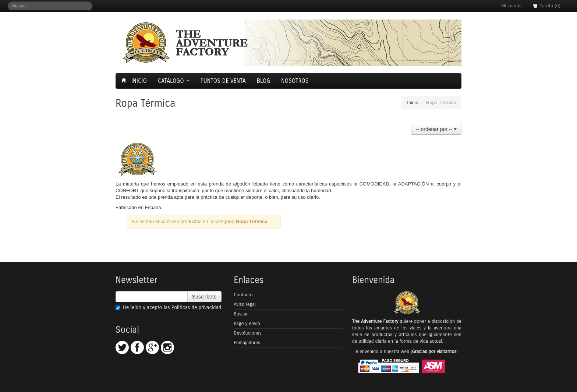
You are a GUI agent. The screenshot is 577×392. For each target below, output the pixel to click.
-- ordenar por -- (436, 129)
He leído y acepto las (168, 308)
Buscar (241, 314)
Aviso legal (245, 304)
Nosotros (295, 81)
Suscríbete (204, 297)
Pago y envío (247, 324)
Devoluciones (247, 333)
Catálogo (174, 81)
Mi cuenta (512, 6)
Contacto (243, 295)
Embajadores (247, 343)
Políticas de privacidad (196, 308)
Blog (263, 81)
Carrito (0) (547, 6)
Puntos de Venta (223, 81)
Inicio (135, 81)
